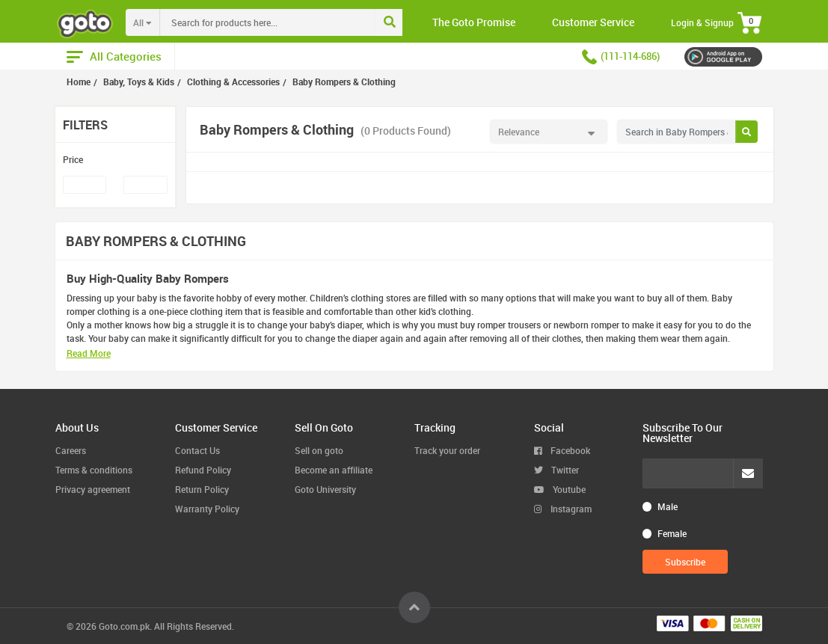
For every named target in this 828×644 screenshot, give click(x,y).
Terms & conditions (94, 470)
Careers (71, 450)
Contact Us (197, 450)
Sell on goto (319, 450)
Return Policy (202, 489)
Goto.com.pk (124, 626)
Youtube (560, 489)
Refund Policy (203, 470)
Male (668, 506)
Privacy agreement (93, 489)
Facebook (562, 450)
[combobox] (298, 22)
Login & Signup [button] (702, 22)
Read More (89, 353)
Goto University (325, 489)
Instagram (563, 509)
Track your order (447, 450)
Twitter (556, 470)
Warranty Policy (207, 509)
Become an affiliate (334, 470)
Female (672, 533)
